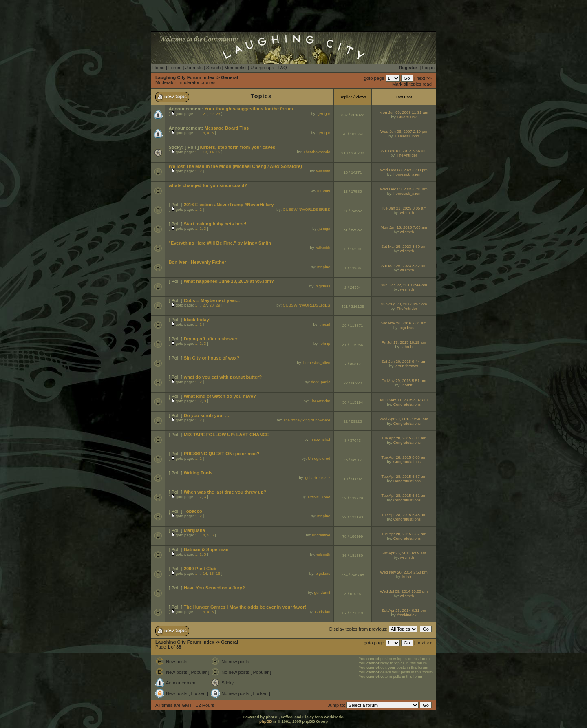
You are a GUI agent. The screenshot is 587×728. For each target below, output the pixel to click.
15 (218, 152)
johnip (325, 343)
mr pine (324, 190)
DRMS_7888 (319, 497)
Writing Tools (198, 473)
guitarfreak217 (318, 478)
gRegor (324, 114)
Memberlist (235, 68)
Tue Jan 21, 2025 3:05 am (404, 208)
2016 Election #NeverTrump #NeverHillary (229, 205)
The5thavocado (317, 152)
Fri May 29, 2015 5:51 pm (404, 381)
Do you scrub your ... (206, 415)
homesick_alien (407, 174)
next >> (424, 78)
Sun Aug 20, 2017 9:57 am (404, 304)
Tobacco (193, 511)
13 (205, 152)
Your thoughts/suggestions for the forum (248, 109)
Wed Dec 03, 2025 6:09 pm (404, 170)
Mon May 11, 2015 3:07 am (404, 400)
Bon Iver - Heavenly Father (197, 262)
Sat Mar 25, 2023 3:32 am (404, 266)
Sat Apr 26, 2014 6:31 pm (404, 610)
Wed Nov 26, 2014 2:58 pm (404, 572)
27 (205, 305)
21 (205, 114)
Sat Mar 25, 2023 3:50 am (404, 246)
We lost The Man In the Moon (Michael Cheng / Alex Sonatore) (235, 166)
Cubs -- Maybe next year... (212, 300)
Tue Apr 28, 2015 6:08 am (404, 457)
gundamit (322, 592)
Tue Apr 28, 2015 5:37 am (404, 534)
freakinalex (407, 615)
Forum (175, 68)
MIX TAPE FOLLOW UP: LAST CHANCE (226, 435)
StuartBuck (407, 117)
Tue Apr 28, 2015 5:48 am (404, 515)
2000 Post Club (200, 569)
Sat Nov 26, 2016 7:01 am (404, 323)
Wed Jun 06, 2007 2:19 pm (404, 131)
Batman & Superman (206, 549)
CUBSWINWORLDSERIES (307, 209)
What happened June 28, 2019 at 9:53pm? (229, 281)
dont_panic (321, 382)
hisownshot (320, 439)
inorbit (407, 385)
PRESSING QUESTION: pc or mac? (222, 454)
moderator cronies (197, 82)
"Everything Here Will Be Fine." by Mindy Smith (220, 243)
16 (218, 573)
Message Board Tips (227, 128)
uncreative (321, 535)
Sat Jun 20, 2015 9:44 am (404, 361)
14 (211, 152)
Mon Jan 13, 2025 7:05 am (404, 227)
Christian (322, 612)
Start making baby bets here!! (216, 224)
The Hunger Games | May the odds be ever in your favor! (245, 607)
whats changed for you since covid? (208, 185)
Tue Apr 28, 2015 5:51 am (404, 495)
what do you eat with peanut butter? (223, 377)
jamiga (324, 228)
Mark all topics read (412, 84)
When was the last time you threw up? (225, 492)
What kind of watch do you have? (220, 396)
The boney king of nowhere (307, 420)
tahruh (407, 347)
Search (213, 68)
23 (218, 114)
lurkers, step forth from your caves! (238, 147)
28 (211, 305)
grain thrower (407, 366)
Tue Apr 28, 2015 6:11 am (404, 438)
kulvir (407, 577)
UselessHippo (407, 136)
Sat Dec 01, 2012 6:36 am (404, 151)
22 (211, 114)
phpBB (266, 721)
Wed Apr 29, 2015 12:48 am (404, 419)
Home (159, 68)
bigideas (323, 286)
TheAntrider (407, 155)
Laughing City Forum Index (185, 77)
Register (408, 68)
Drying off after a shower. (211, 339)
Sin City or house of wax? (212, 358)
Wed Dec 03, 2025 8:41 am (404, 189)
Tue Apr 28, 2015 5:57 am (404, 476)
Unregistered (319, 458)
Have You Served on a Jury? (214, 588)
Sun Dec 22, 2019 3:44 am (404, 285)
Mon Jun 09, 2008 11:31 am (404, 112)
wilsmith (323, 171)
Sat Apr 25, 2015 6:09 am (404, 553)
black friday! (197, 320)
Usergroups (262, 68)
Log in (428, 68)
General (230, 77)
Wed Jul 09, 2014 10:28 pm (404, 591)
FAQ (282, 68)
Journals (194, 68)
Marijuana (194, 530)
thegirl (325, 324)
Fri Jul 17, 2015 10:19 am (404, 342)
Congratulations (407, 404)
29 (218, 305)
